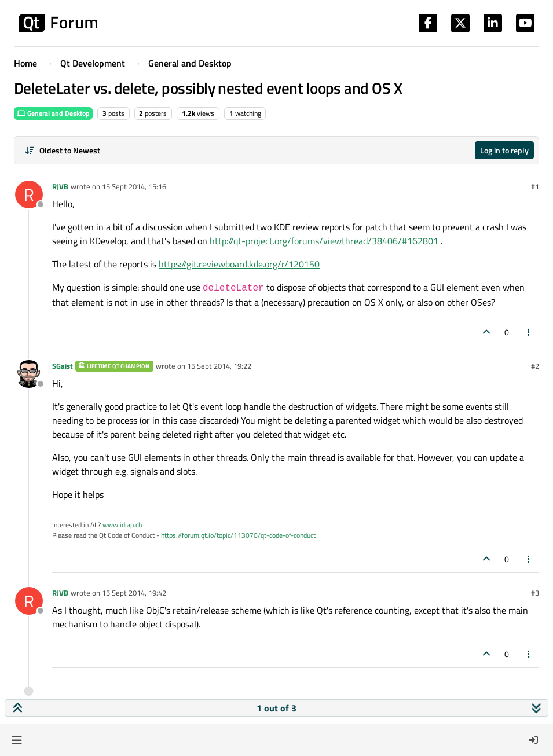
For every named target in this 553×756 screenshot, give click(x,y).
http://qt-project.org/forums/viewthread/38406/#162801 (324, 241)
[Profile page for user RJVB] (29, 194)
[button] (17, 740)
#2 (535, 366)
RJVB (60, 186)
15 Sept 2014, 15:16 (134, 186)
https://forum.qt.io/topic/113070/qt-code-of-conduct (238, 535)
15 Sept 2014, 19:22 (219, 366)
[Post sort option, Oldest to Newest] (62, 150)
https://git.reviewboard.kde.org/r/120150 (239, 264)
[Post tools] (529, 332)
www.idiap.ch (122, 525)
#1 (535, 186)
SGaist (63, 366)
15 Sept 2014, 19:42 (134, 593)
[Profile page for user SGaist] (29, 374)
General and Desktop (53, 113)
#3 (535, 593)
